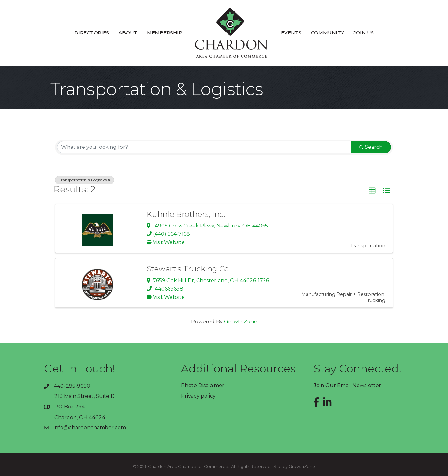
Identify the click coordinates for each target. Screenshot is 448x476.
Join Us (364, 33)
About (128, 33)
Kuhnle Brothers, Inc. (186, 214)
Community (327, 33)
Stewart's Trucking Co (188, 269)
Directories (92, 33)
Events (291, 33)
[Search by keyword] (204, 147)
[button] (372, 191)
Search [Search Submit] (371, 147)
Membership (165, 33)
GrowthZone (241, 322)
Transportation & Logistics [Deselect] (85, 180)
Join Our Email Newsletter (347, 385)
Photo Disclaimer (203, 385)
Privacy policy (198, 396)
